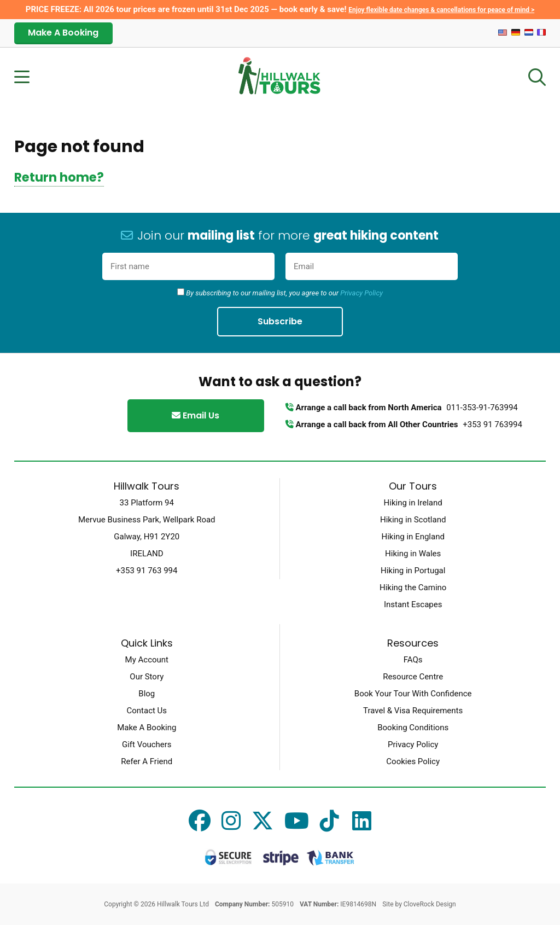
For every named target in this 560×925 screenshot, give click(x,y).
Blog (147, 694)
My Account (147, 660)
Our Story (147, 677)
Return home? (59, 177)
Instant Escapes (413, 604)
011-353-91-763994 (482, 408)
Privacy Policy (361, 293)
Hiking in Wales (413, 554)
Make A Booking (63, 33)
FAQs (413, 660)
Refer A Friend (147, 761)
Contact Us (147, 711)
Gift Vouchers (147, 744)
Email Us (196, 415)
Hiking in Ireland (413, 503)
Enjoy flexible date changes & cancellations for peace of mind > (441, 10)
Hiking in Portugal (413, 571)
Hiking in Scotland (413, 520)
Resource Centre (413, 677)
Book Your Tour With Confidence (413, 694)
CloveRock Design (430, 904)
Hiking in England (413, 537)
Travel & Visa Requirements (413, 711)
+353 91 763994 (492, 424)
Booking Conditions (413, 728)
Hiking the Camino (413, 587)
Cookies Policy (413, 761)
